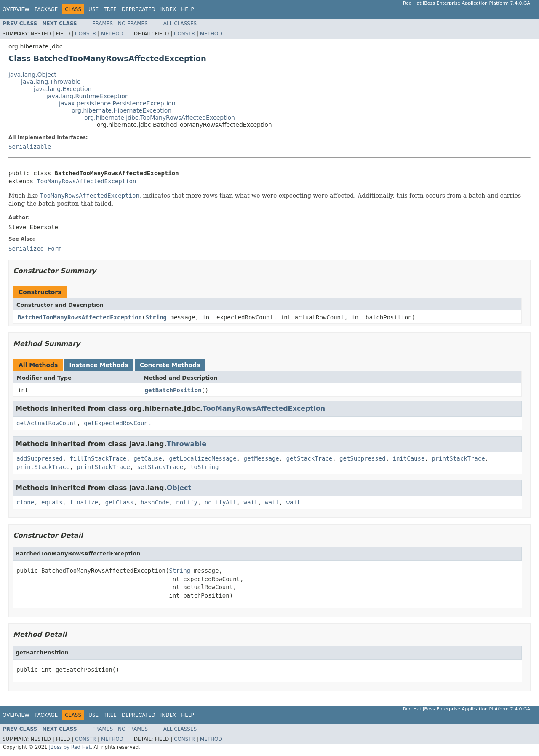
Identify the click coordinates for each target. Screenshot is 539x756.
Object (179, 488)
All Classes (180, 24)
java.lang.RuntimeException (88, 96)
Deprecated (139, 9)
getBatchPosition (173, 390)
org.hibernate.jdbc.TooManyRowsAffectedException (160, 118)
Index (168, 9)
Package (46, 9)
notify (187, 502)
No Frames (133, 24)
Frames (103, 24)
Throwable (187, 444)
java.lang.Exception (63, 89)
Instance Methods (99, 365)
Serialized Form (35, 249)
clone (25, 502)
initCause (409, 458)
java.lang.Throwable (51, 82)
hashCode (155, 502)
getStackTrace (310, 458)
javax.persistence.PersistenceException (117, 103)
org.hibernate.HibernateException (121, 110)
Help (188, 9)
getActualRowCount (47, 423)
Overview (16, 9)
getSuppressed (363, 458)
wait (251, 502)
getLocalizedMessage (203, 458)
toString (204, 467)
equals (52, 502)
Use (93, 9)
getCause (148, 458)
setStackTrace (160, 467)
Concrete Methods (170, 365)
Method (112, 34)
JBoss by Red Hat (70, 747)
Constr (85, 34)
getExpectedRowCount (117, 423)
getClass (119, 502)
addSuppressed (40, 458)
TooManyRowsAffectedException (86, 181)
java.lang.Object (32, 75)
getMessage (261, 458)
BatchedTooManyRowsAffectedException (80, 317)
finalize (84, 502)
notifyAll (221, 502)
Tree (110, 9)
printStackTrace (458, 458)
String (156, 317)
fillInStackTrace (98, 458)
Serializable (30, 147)
